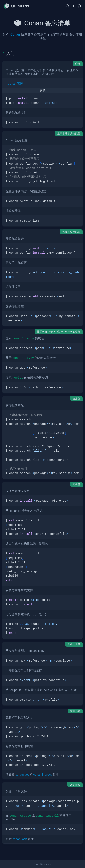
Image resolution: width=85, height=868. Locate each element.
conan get (22, 775)
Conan (15, 35)
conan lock (20, 839)
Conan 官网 (15, 84)
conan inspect (42, 775)
